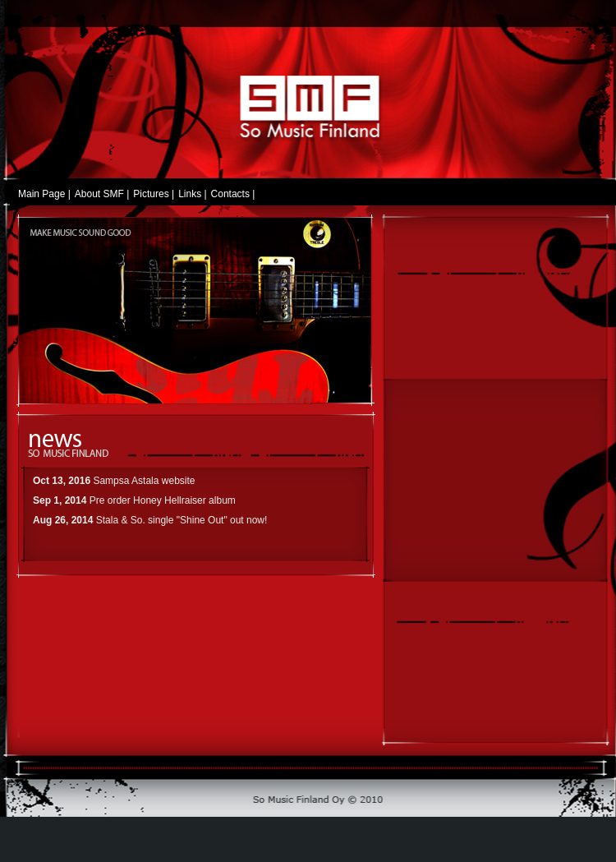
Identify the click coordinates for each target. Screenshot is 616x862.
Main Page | (44, 194)
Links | (192, 194)
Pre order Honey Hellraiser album (163, 500)
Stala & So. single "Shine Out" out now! (182, 520)
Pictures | (154, 194)
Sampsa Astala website (144, 481)
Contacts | (233, 194)
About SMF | (102, 194)
